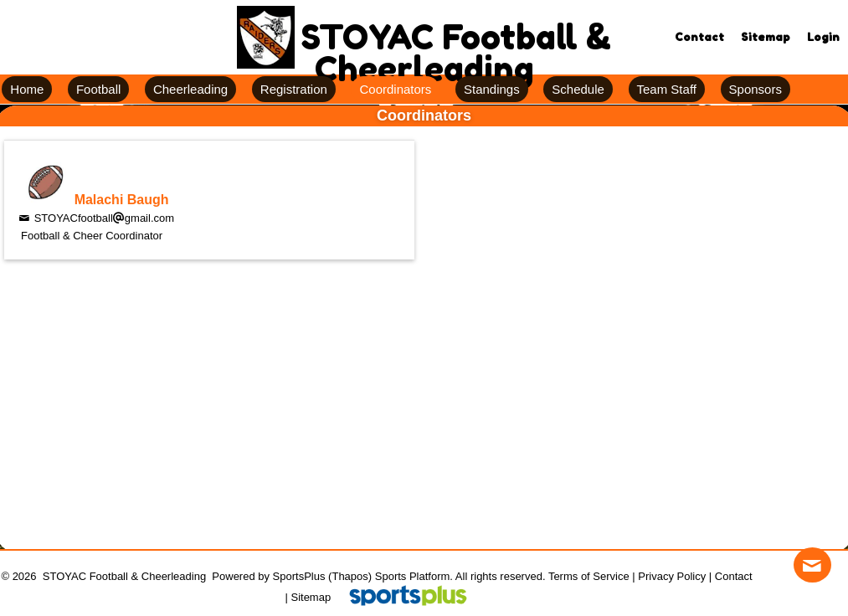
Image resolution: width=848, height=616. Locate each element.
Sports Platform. (414, 576)
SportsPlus (299, 576)
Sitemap (311, 597)
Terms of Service (589, 576)
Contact (734, 576)
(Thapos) (350, 576)
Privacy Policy (672, 576)
